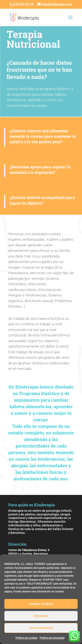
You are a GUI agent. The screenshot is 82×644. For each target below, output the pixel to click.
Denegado (41, 616)
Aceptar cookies (41, 604)
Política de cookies (26, 638)
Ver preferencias (41, 628)
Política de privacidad (52, 638)
